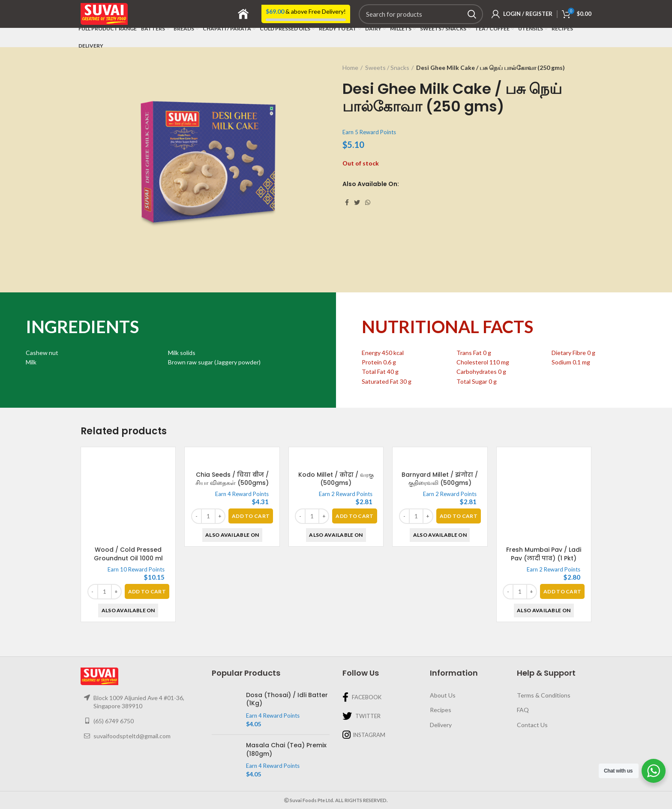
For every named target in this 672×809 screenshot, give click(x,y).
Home (350, 68)
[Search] (421, 14)
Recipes (441, 710)
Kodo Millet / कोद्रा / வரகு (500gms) (336, 554)
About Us (443, 695)
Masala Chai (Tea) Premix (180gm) (286, 750)
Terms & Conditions (544, 695)
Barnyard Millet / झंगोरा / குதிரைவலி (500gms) (440, 554)
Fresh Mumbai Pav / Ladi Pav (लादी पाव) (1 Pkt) (544, 554)
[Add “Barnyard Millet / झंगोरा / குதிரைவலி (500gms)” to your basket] (459, 591)
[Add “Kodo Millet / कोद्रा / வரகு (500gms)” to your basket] (354, 591)
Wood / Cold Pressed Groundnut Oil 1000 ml (128, 554)
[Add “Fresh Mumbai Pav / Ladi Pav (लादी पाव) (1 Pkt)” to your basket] (562, 591)
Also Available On (128, 610)
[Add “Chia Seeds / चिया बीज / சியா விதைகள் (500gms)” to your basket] (251, 591)
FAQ (523, 710)
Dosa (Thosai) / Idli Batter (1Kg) (287, 699)
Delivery (441, 725)
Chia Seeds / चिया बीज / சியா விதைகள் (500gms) (232, 554)
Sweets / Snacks (387, 68)
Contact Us (532, 725)
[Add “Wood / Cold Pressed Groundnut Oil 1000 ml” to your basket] (147, 591)
